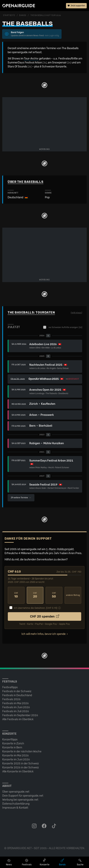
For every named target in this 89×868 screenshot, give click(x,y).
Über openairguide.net (16, 792)
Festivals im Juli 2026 (16, 711)
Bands (23, 15)
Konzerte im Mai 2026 (15, 756)
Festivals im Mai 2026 (15, 703)
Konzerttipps (10, 740)
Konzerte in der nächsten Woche (22, 752)
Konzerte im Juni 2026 (16, 760)
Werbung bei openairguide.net (20, 800)
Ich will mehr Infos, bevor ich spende (44, 634)
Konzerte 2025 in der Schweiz (21, 764)
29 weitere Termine (21, 498)
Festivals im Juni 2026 (16, 707)
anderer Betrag (73, 595)
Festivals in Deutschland (17, 695)
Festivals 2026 (11, 699)
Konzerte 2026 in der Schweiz (21, 768)
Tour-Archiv (31, 59)
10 (16, 595)
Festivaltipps (10, 687)
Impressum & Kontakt (15, 808)
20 (35, 595)
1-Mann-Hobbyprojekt (60, 549)
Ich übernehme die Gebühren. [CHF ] (36, 608)
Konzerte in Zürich (13, 744)
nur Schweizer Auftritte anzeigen (63, 327)
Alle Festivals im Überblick (18, 719)
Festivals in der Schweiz (17, 691)
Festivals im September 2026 (20, 715)
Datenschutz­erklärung (16, 804)
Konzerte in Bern (12, 748)
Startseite (9, 15)
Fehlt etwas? (76, 313)
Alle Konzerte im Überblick (18, 772)
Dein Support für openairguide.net (23, 796)
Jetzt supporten (76, 6)
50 (54, 595)
